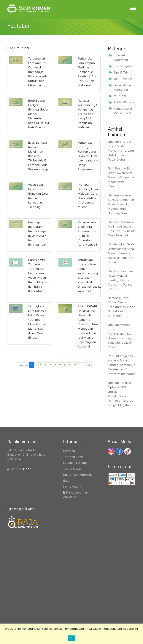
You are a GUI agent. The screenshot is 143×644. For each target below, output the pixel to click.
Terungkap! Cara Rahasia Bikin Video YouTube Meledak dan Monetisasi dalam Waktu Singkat (37, 322)
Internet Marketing (121, 58)
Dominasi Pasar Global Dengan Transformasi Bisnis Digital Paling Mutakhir (122, 307)
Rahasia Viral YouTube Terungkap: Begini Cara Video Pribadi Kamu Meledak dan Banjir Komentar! (39, 275)
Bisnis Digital (122, 66)
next (87, 365)
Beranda (69, 451)
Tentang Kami (73, 457)
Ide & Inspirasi (123, 79)
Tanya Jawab (72, 469)
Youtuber (120, 96)
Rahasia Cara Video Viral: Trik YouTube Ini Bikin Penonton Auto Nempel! (87, 233)
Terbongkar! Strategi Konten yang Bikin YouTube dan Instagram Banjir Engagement (88, 156)
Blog (10, 48)
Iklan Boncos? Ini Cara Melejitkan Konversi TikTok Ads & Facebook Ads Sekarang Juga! (39, 156)
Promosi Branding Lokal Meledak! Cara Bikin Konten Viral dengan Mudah (88, 196)
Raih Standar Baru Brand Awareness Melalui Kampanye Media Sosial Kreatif (121, 177)
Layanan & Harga (75, 463)
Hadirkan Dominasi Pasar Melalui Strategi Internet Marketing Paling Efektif (121, 280)
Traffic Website (124, 102)
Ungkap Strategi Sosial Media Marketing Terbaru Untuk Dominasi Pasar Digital (121, 151)
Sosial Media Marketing (122, 87)
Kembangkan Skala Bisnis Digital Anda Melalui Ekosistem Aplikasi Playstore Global (121, 253)
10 (75, 365)
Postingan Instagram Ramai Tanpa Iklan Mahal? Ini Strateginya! (37, 233)
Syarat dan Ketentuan (79, 475)
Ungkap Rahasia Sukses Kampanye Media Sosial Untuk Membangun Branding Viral (121, 204)
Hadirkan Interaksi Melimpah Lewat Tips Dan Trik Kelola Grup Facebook (122, 229)
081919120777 (19, 469)
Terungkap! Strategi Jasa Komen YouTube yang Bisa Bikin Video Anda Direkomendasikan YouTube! (90, 275)
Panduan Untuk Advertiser (76, 495)
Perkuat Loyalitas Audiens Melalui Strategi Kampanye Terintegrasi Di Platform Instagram (122, 365)
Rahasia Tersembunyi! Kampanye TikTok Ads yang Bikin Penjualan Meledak (87, 114)
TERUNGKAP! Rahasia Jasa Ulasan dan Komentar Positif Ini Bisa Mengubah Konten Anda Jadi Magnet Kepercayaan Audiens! (88, 326)
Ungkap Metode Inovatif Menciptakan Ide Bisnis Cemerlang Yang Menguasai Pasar (120, 336)
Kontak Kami (72, 487)
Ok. (71, 638)
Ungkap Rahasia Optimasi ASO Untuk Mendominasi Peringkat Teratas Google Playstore (120, 394)
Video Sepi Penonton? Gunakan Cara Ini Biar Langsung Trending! (38, 196)
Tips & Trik (121, 73)
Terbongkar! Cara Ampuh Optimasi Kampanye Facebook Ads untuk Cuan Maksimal (38, 72)
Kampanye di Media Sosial (123, 111)
